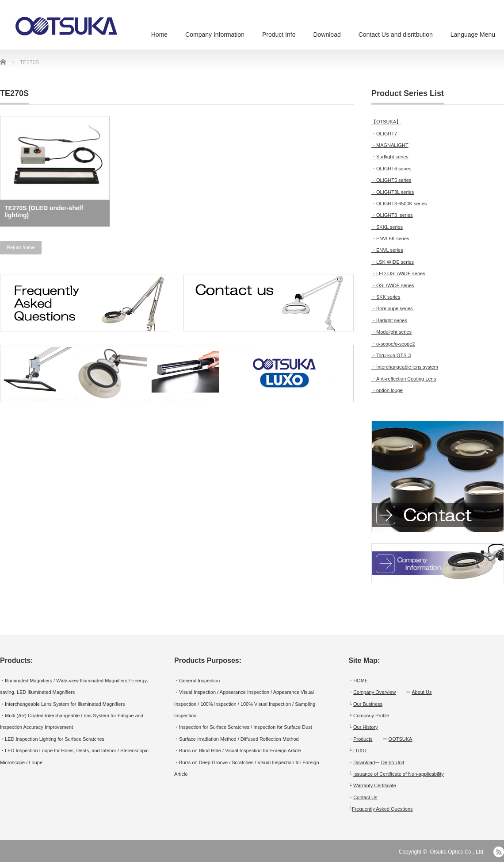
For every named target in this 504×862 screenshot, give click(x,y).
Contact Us (365, 797)
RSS (499, 852)
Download (327, 35)
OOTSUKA (401, 739)
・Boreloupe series (392, 308)
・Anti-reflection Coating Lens (404, 379)
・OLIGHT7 (384, 134)
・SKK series (386, 297)
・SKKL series (387, 227)
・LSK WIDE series (393, 262)
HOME (361, 681)
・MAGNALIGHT (390, 145)
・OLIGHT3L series (393, 192)
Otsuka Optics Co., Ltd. (457, 852)
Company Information (215, 35)
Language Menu (473, 35)
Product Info (279, 35)
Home (159, 35)
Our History (366, 727)
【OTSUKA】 (386, 122)
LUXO (360, 750)
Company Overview (374, 692)
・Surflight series (390, 157)
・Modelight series (391, 332)
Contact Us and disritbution (396, 35)
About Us (422, 692)
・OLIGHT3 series (392, 215)
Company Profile (371, 716)
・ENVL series (387, 250)
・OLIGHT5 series (391, 180)
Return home (21, 247)
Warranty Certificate (375, 785)
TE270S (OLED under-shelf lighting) (44, 212)
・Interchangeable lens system (405, 367)
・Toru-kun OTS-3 (391, 355)
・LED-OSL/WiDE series (398, 273)
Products (363, 739)
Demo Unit (393, 762)
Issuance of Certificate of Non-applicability (399, 774)
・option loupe (387, 390)
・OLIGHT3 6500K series (399, 204)
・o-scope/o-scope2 (393, 344)
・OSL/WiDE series (393, 285)
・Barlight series (389, 320)
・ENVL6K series (390, 239)
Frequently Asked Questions (382, 809)
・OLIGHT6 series (391, 169)
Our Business (368, 704)
